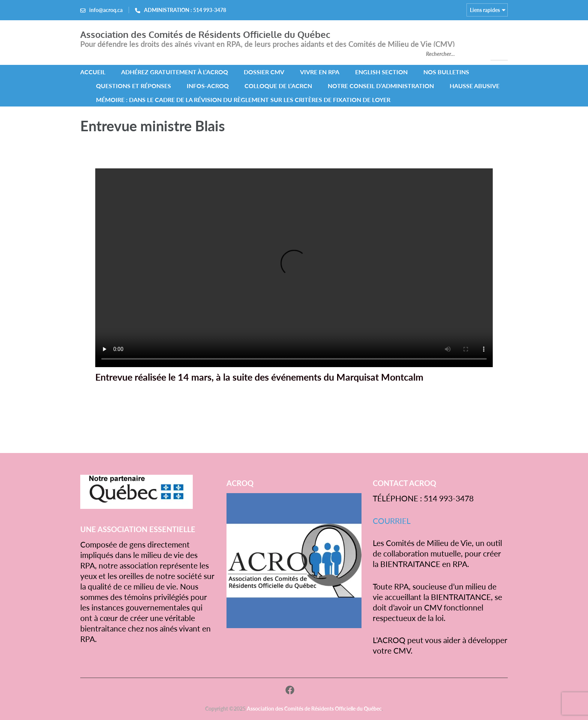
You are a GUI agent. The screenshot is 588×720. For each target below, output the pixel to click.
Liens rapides (485, 10)
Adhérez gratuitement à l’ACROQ (175, 72)
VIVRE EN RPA (320, 72)
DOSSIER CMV (264, 72)
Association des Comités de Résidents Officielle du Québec (205, 34)
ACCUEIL (93, 72)
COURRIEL (392, 521)
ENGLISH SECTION (381, 72)
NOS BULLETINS (446, 72)
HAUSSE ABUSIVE (475, 86)
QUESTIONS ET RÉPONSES (133, 86)
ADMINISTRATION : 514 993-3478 (185, 10)
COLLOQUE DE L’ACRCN (278, 86)
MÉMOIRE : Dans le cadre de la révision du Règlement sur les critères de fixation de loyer (243, 100)
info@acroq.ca (106, 10)
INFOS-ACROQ (208, 86)
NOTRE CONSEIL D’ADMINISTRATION (381, 86)
